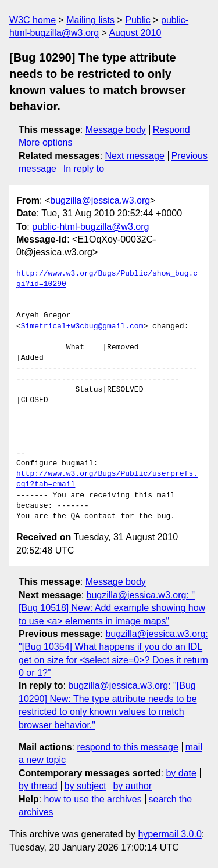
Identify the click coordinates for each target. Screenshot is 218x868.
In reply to (84, 169)
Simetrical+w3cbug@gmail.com (82, 327)
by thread (38, 786)
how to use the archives (93, 799)
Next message (135, 156)
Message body (116, 130)
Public (138, 20)
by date (181, 773)
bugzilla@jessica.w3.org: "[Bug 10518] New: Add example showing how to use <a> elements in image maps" (112, 608)
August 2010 (135, 33)
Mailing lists (90, 20)
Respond (171, 130)
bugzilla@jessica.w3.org (100, 200)
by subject (85, 786)
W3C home (33, 20)
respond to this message (127, 747)
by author (132, 786)
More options (46, 142)
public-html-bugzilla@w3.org (90, 227)
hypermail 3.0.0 (169, 834)
